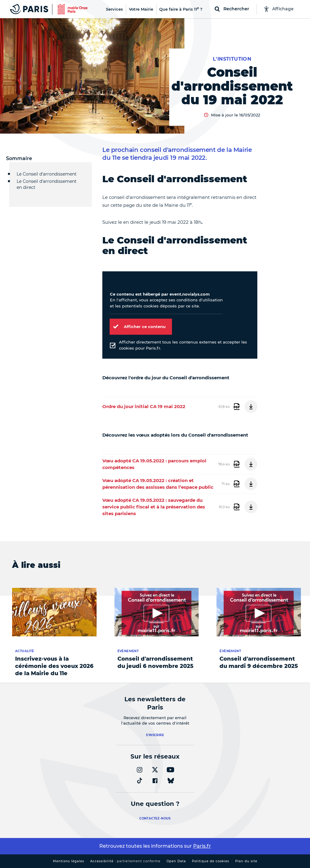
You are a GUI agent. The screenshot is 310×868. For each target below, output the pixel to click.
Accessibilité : (125, 861)
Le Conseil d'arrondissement (47, 174)
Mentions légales (69, 861)
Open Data (176, 861)
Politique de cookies (211, 861)
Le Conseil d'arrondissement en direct (47, 188)
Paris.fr (202, 846)
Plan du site (246, 861)
